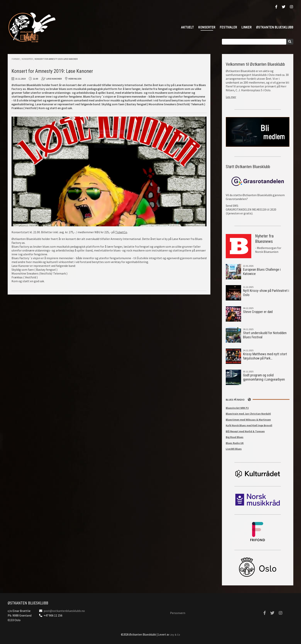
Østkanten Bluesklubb (32, 27)
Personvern (178, 613)
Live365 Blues (234, 449)
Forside (16, 59)
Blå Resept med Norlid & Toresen (245, 431)
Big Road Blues (235, 437)
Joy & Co (175, 635)
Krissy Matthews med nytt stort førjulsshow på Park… (265, 356)
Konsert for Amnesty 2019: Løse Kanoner (56, 59)
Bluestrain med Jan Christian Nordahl (248, 414)
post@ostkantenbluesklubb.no (64, 611)
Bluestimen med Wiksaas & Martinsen (248, 420)
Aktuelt (187, 27)
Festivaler (228, 27)
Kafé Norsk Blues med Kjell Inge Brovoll (249, 425)
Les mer (231, 97)
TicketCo (121, 232)
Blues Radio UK (235, 443)
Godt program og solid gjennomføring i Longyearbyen (264, 377)
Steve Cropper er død (258, 312)
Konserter (207, 27)
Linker (247, 27)
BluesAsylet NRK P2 (237, 408)
